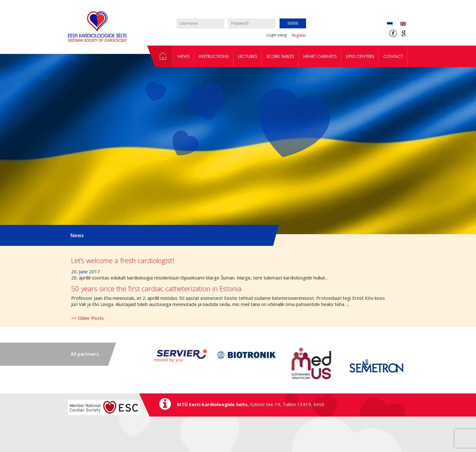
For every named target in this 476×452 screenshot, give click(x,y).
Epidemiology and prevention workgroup (160, 56)
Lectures (248, 56)
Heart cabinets (320, 56)
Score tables (280, 56)
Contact (393, 56)
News (184, 56)
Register (299, 35)
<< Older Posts (87, 318)
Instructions (214, 56)
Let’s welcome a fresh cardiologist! (123, 261)
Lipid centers (360, 56)
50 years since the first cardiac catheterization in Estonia (156, 289)
